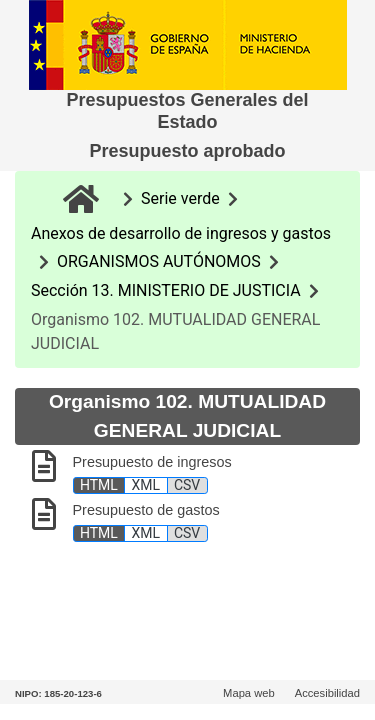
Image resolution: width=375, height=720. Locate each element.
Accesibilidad (327, 693)
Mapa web (249, 693)
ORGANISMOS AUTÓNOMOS (159, 261)
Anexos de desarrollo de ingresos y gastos (181, 233)
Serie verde (180, 198)
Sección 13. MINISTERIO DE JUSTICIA (166, 290)
